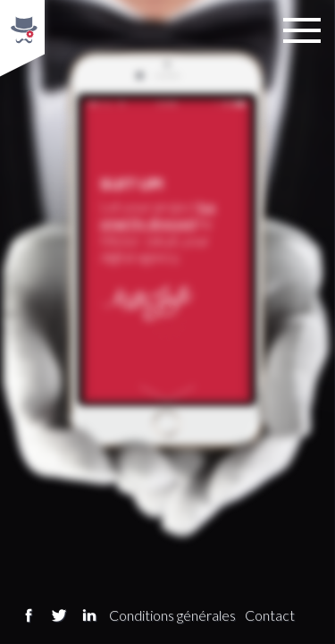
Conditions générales (172, 615)
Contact (270, 615)
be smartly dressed (158, 214)
